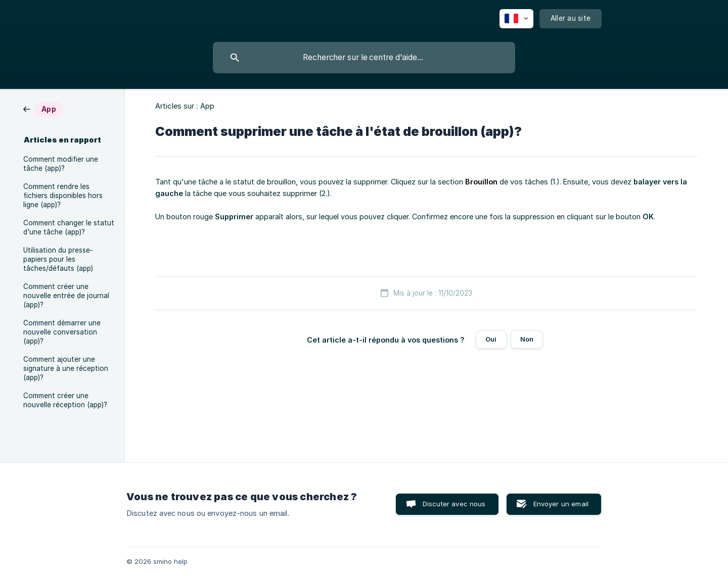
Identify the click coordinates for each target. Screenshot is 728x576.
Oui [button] (491, 339)
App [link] (207, 106)
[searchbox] (364, 58)
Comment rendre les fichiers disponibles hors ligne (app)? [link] (63, 196)
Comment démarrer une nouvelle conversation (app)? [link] (62, 332)
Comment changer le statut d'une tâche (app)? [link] (69, 227)
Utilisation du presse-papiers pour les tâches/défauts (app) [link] (58, 259)
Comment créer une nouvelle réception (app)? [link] (65, 400)
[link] (43, 108)
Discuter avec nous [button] (454, 504)
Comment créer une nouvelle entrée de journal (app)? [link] (66, 296)
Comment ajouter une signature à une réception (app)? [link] (66, 368)
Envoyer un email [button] (561, 504)
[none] (516, 19)
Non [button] (527, 339)
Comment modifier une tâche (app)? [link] (61, 164)
